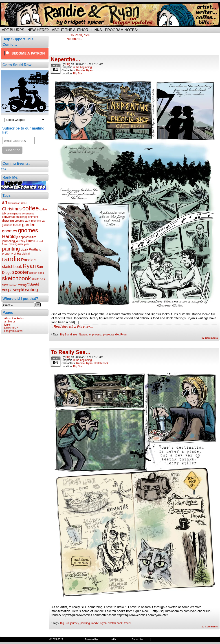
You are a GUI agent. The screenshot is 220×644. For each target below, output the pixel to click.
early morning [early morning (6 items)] (33, 221)
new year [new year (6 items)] (24, 244)
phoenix (97, 335)
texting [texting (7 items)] (22, 285)
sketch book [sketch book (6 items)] (37, 273)
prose (106, 335)
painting (85, 623)
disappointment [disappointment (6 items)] (29, 217)
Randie (80, 70)
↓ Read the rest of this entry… (72, 326)
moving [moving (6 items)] (13, 244)
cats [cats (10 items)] (24, 203)
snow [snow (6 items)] (5, 285)
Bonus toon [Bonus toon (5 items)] (14, 203)
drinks (74, 335)
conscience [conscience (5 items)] (28, 214)
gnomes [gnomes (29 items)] (28, 230)
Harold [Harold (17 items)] (9, 236)
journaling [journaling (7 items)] (8, 241)
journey (75, 623)
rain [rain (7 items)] (29, 254)
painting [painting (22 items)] (11, 249)
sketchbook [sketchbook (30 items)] (16, 278)
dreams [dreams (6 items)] (19, 221)
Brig (68, 64)
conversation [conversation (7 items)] (10, 217)
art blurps (13, 30)
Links (97, 30)
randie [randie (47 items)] (11, 259)
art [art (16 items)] (5, 202)
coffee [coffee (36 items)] (30, 208)
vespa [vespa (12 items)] (7, 290)
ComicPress (123, 639)
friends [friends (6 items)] (17, 225)
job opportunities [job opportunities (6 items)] (26, 237)
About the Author (70, 30)
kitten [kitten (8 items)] (30, 241)
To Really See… (81, 35)
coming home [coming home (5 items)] (14, 214)
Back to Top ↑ (159, 639)
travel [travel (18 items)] (33, 284)
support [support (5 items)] (13, 285)
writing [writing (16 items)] (31, 290)
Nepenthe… (75, 39)
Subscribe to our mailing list (23, 130)
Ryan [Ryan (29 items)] (29, 266)
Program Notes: (121, 30)
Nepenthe (85, 335)
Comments (210, 338)
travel (127, 623)
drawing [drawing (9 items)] (8, 220)
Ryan (89, 70)
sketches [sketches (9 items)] (38, 279)
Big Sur (78, 73)
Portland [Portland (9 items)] (35, 249)
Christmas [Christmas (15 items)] (12, 209)
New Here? (38, 30)
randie (115, 335)
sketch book (101, 363)
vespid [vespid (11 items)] (19, 290)
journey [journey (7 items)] (20, 241)
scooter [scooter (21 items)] (20, 272)
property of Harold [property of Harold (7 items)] (14, 254)
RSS (147, 639)
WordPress (105, 639)
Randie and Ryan (110, 15)
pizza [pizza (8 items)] (24, 249)
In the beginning (82, 67)
